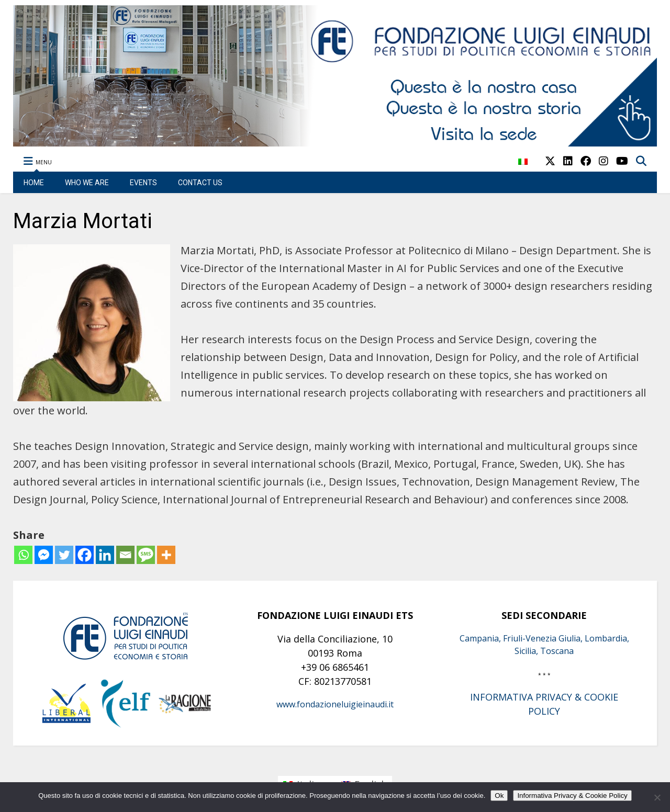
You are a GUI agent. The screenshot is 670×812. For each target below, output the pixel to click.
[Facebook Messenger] (44, 555)
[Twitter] (64, 555)
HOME (34, 183)
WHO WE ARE (87, 183)
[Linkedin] (105, 555)
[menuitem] (523, 167)
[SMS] (146, 555)
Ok (499, 796)
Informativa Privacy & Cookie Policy (572, 796)
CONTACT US (200, 183)
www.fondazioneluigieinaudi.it (335, 704)
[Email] (125, 555)
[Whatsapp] (23, 555)
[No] (657, 797)
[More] (166, 555)
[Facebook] (85, 555)
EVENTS (143, 183)
